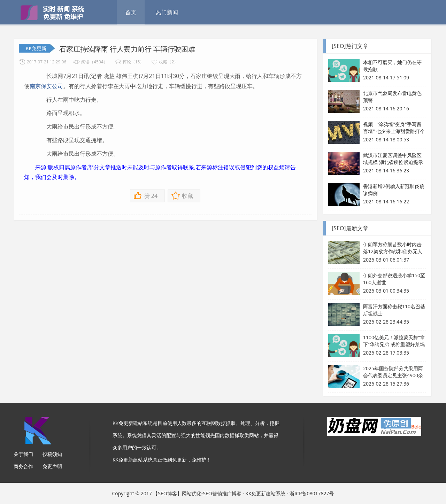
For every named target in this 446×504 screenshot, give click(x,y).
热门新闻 (167, 12)
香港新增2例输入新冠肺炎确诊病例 (394, 190)
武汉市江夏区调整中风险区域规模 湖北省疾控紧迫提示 (393, 159)
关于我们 (23, 454)
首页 (131, 12)
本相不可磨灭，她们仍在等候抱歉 (392, 66)
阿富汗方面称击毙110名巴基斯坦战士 (394, 310)
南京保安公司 (46, 86)
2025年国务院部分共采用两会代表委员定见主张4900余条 (393, 372)
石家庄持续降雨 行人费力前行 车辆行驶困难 (127, 49)
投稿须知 (52, 454)
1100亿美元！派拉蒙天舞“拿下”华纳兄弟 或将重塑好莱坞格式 (394, 341)
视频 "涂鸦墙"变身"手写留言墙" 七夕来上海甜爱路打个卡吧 (394, 128)
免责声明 (52, 466)
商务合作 (23, 466)
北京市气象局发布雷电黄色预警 (392, 97)
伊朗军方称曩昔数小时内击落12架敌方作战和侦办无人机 (393, 248)
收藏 (187, 196)
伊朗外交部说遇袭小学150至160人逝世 (394, 279)
